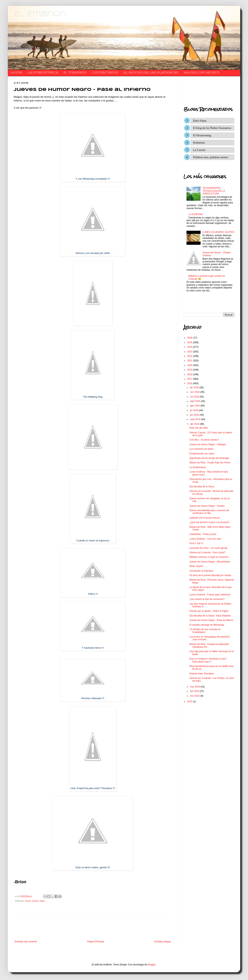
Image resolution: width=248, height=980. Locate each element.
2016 (190, 383)
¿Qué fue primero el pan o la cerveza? (209, 522)
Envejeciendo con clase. (202, 454)
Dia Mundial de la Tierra (202, 487)
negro (42, 901)
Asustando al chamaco (201, 571)
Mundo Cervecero (202, 73)
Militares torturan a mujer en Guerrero (209, 557)
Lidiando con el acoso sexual (204, 518)
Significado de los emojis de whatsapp (209, 458)
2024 (190, 347)
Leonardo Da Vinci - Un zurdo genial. (209, 548)
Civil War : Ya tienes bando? (204, 440)
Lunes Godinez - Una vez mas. (206, 539)
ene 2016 (195, 696)
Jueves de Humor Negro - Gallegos (208, 444)
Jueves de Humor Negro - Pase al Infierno (211, 620)
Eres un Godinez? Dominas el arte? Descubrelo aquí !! (208, 660)
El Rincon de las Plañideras (151, 73)
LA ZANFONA (196, 214)
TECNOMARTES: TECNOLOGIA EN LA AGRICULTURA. (214, 191)
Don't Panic (200, 121)
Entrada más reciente (26, 942)
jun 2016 (195, 415)
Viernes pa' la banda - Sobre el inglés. (209, 611)
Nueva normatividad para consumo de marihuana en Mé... (209, 512)
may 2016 (195, 419)
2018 (190, 374)
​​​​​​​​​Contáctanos (105, 73)
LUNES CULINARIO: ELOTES (218, 232)
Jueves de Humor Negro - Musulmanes (210, 562)
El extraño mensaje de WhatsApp (207, 625)
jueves (35, 901)
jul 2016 (194, 410)
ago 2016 (195, 406)
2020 (190, 365)
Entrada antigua (163, 942)
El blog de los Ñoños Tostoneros (212, 128)
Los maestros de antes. (202, 449)
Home (16, 73)
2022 (190, 356)
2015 (190, 702)
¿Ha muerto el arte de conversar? (207, 599)
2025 (190, 342)
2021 (190, 361)
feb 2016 (195, 691)
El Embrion (40, 14)
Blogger (152, 965)
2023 (190, 352)
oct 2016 (195, 397)
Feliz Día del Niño (199, 428)
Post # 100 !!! (196, 543)
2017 (190, 379)
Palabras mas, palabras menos (211, 157)
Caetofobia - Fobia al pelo (203, 534)
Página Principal (96, 942)
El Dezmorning (202, 135)
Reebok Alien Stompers (202, 674)
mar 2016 (195, 687)
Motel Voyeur (196, 566)
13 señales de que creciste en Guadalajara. (205, 631)
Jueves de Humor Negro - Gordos (207, 506)
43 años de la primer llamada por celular (210, 575)
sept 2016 (195, 401)
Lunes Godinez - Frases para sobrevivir (210, 595)
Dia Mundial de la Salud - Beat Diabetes (210, 616)
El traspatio (75, 73)
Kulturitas (199, 143)
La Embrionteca (43, 73)
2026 (190, 338)
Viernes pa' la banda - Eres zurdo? (207, 553)
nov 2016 (195, 392)
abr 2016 (195, 424)
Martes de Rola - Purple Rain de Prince (210, 463)
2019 (190, 370)
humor (28, 901)
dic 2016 (195, 388)
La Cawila (199, 150)
